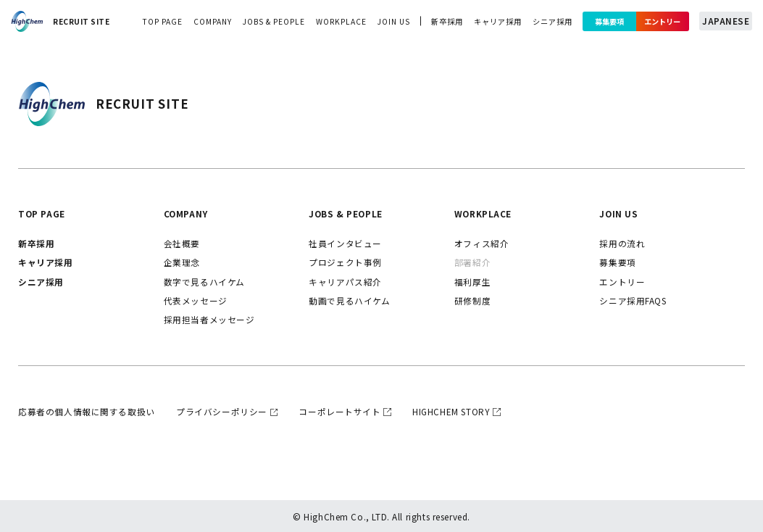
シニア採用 (553, 21)
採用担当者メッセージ (209, 319)
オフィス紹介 (482, 243)
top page (162, 21)
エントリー (663, 21)
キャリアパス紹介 (345, 282)
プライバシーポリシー (222, 411)
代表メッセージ (196, 300)
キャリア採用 (498, 21)
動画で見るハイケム (349, 300)
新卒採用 (447, 21)
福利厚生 (472, 282)
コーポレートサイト (339, 411)
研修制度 (472, 300)
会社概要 (182, 243)
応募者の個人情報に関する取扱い (87, 411)
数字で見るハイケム (204, 282)
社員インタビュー (345, 243)
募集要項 (609, 21)
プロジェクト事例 (345, 262)
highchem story (451, 411)
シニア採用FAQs (633, 300)
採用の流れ (622, 243)
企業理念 (182, 262)
